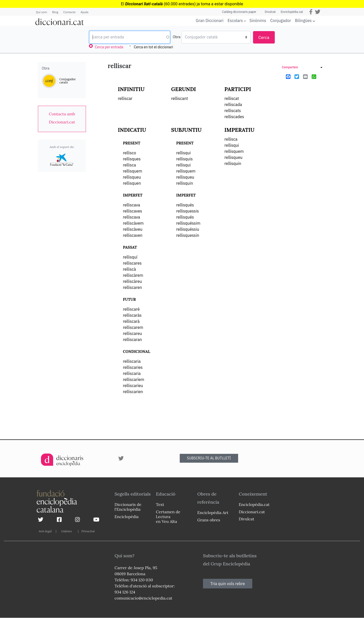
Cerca (264, 38)
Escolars (235, 20)
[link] (62, 118)
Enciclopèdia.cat (292, 12)
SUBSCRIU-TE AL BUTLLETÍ (209, 458)
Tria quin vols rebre (228, 584)
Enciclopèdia (127, 517)
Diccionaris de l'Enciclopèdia (128, 507)
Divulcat (270, 12)
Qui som (41, 12)
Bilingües (303, 20)
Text (160, 504)
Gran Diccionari (210, 20)
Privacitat (88, 531)
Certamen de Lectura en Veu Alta (168, 517)
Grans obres (209, 520)
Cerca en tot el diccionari (154, 47)
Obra (177, 37)
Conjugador (281, 20)
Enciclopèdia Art (213, 513)
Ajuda (85, 12)
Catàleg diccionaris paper (239, 12)
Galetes (66, 531)
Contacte (69, 12)
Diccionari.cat (252, 512)
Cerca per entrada (109, 47)
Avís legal (45, 531)
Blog (55, 12)
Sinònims (258, 20)
